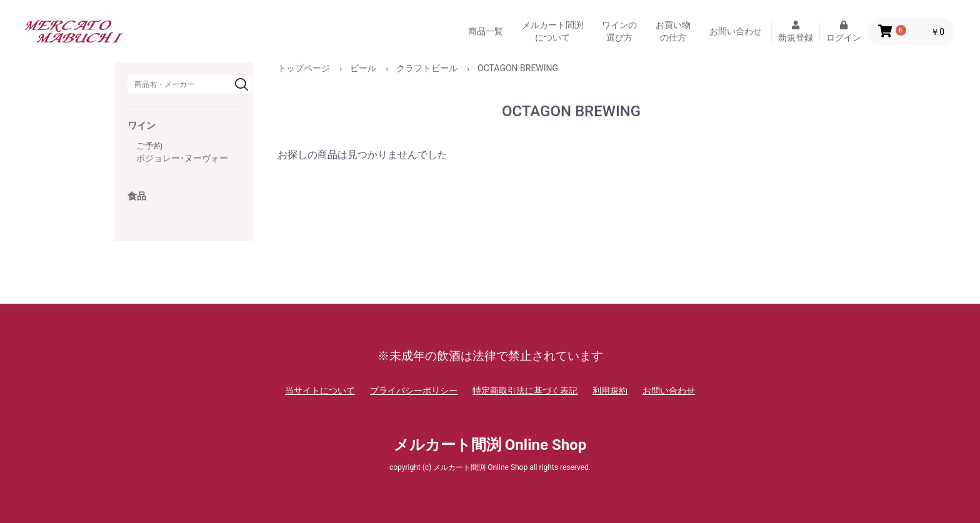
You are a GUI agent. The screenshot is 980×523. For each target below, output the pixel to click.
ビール (363, 68)
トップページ (304, 68)
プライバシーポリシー (414, 391)
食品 (137, 196)
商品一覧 (486, 31)
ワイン (142, 126)
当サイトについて (320, 391)
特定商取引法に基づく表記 (525, 391)
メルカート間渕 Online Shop (490, 445)
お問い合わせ (736, 31)
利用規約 (610, 391)
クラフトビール (427, 68)
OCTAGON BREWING (518, 68)
